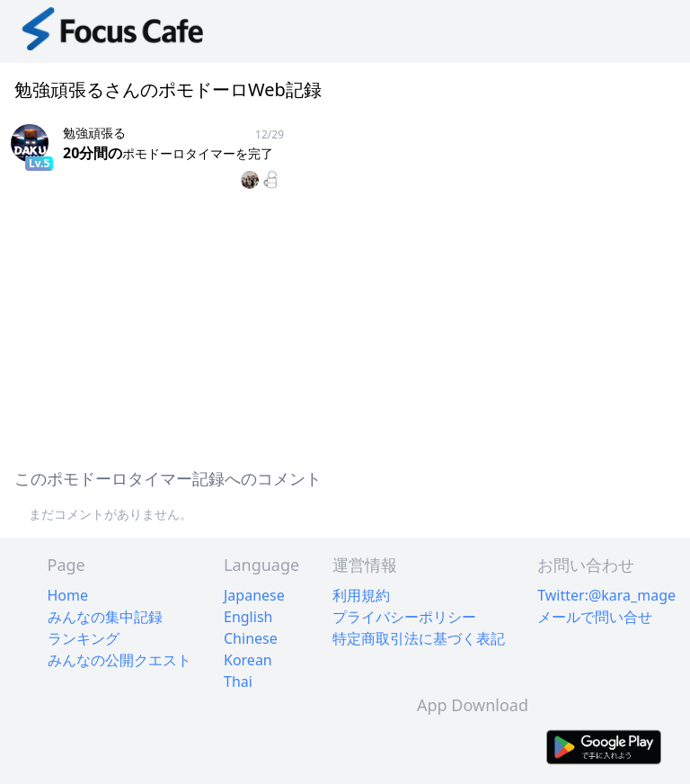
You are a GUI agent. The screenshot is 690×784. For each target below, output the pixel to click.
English (248, 617)
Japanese (254, 595)
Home (68, 595)
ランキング (84, 638)
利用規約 (361, 595)
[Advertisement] (345, 325)
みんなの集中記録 (105, 617)
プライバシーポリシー (404, 617)
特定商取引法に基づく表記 (419, 638)
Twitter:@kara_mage (606, 595)
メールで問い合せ (595, 617)
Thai (238, 682)
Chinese (251, 638)
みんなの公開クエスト (119, 660)
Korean (248, 660)
